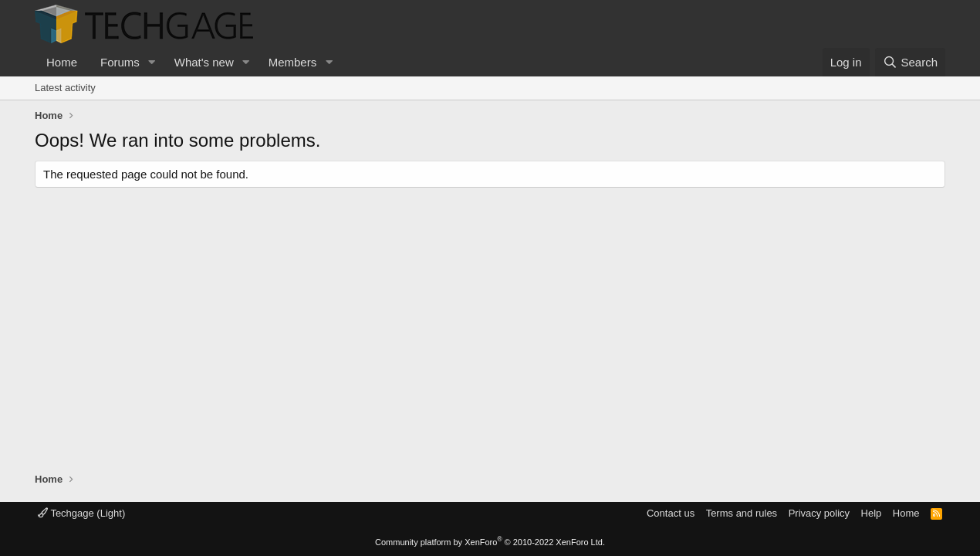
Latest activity (65, 88)
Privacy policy (819, 513)
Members (293, 62)
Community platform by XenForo (490, 542)
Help (872, 513)
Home (62, 62)
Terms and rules (742, 513)
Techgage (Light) (81, 513)
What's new (204, 62)
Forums (120, 62)
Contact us (671, 513)
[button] (152, 62)
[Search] (910, 62)
